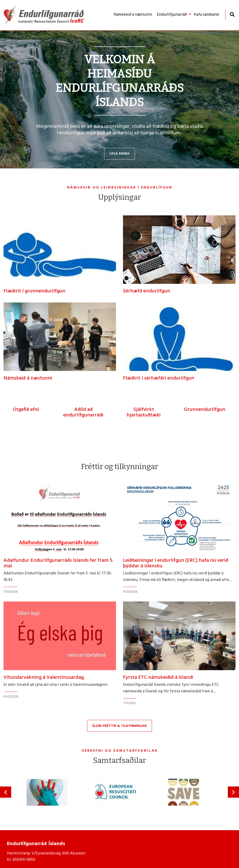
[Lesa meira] (119, 100)
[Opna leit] (232, 14)
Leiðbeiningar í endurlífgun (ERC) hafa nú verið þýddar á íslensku (176, 563)
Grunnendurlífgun (205, 410)
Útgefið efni (26, 410)
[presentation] (6, 792)
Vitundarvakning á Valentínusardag (44, 678)
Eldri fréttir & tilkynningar (119, 726)
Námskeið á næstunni (28, 378)
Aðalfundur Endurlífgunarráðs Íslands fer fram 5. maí (58, 563)
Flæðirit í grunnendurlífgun (34, 291)
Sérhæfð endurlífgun (147, 291)
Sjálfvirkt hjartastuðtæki (144, 412)
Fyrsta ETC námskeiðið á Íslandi (158, 678)
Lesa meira (119, 154)
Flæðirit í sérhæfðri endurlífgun (159, 378)
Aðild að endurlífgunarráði (83, 412)
